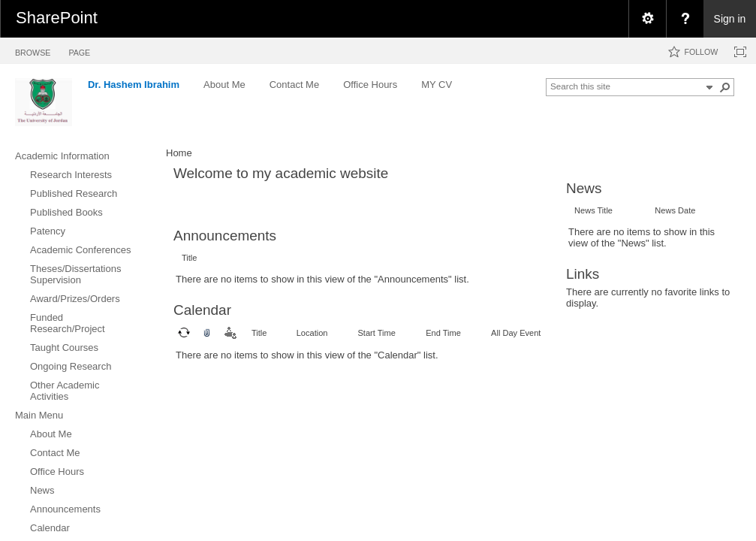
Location (312, 333)
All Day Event (516, 333)
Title (189, 258)
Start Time (376, 333)
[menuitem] (647, 19)
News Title (593, 210)
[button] (725, 87)
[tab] (33, 50)
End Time (443, 333)
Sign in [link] (730, 19)
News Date (675, 210)
